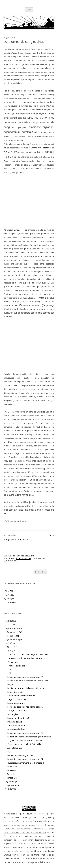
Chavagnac (13, 662)
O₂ (52, 535)
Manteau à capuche (17, 703)
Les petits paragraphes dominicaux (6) (25, 707)
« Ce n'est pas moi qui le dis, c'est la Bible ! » (28, 655)
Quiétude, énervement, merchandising (26, 763)
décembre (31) (14, 628)
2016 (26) (9, 595)
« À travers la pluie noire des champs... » (26, 658)
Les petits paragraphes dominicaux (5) (25, 733)
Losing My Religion (40, 148)
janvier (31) (12, 785)
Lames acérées (15, 692)
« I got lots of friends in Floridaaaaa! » (25, 740)
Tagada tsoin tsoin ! (17, 699)
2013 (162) (10, 621)
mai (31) (11, 770)
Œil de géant (13, 714)
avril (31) (11, 774)
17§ (9, 669)
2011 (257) (10, 789)
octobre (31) (12, 636)
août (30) (11, 643)
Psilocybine (13, 767)
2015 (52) (9, 598)
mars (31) (11, 778)
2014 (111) (10, 602)
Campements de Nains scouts (21, 696)
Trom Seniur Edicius (17, 725)
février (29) (12, 781)
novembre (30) (14, 632)
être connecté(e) (24, 558)
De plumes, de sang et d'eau (21, 755)
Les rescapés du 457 (17, 729)
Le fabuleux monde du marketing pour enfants (29, 737)
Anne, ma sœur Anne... (18, 711)
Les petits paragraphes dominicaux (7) (25, 677)
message (30, 862)
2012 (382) (9, 625)
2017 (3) (9, 591)
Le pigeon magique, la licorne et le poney (27, 688)
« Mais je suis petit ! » (17, 666)
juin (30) (10, 651)
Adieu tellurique (15, 748)
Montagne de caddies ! (18, 718)
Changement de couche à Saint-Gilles (25, 744)
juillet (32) (11, 647)
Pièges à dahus (15, 722)
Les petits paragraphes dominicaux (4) (16, 540)
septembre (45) (14, 640)
